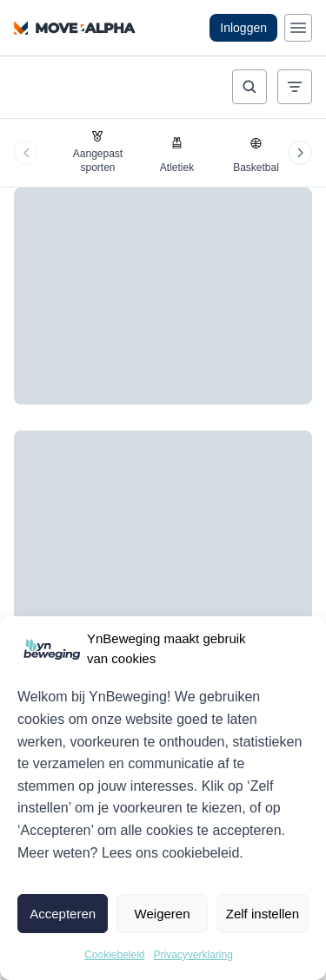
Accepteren (63, 914)
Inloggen (243, 28)
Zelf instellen (263, 914)
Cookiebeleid (114, 955)
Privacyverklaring (193, 955)
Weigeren (163, 914)
